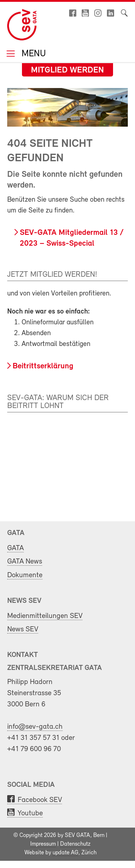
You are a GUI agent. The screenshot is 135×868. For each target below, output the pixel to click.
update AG (66, 853)
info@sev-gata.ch (35, 727)
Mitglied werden (67, 70)
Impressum (43, 844)
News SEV (23, 629)
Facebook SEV (40, 800)
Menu (32, 54)
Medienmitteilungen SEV (45, 616)
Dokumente (25, 575)
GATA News (25, 562)
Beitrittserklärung (43, 366)
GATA (15, 548)
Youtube (30, 813)
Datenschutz (75, 844)
